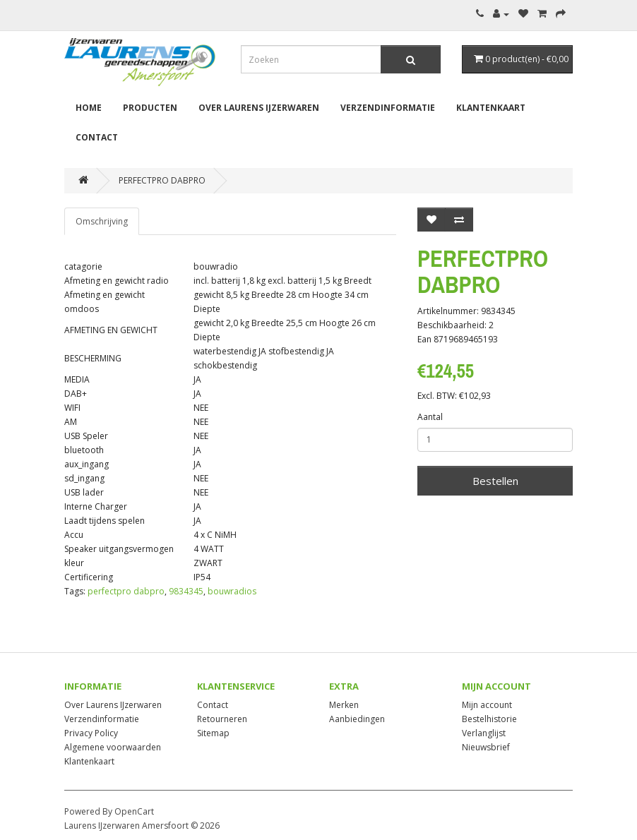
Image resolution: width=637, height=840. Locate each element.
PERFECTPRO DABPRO (162, 180)
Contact (97, 137)
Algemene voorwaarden (113, 747)
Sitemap (213, 733)
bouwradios (232, 591)
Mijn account (487, 705)
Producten (150, 108)
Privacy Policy (91, 733)
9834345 (186, 591)
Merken (344, 705)
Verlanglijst (484, 733)
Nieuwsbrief (486, 747)
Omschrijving (102, 221)
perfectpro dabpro (126, 591)
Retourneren (222, 719)
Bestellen (495, 481)
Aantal (430, 417)
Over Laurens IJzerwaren (259, 108)
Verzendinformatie (388, 108)
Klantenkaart (491, 108)
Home (89, 108)
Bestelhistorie (489, 719)
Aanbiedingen (357, 719)
